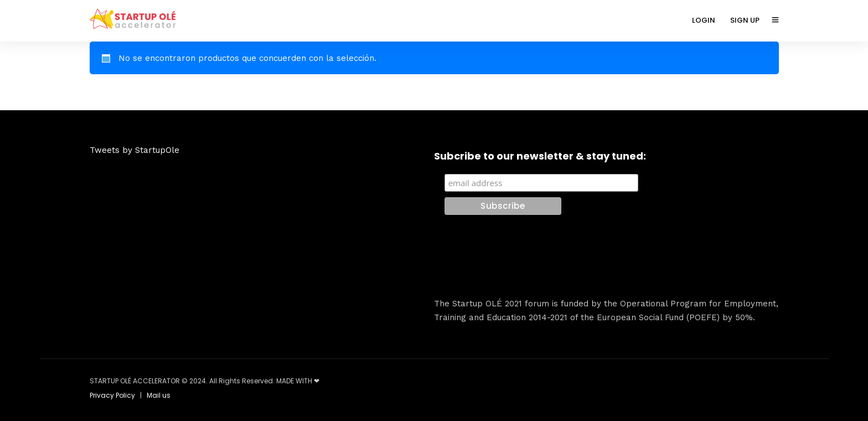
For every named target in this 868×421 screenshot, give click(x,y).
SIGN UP (745, 20)
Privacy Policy (112, 395)
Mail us (159, 395)
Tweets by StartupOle (135, 150)
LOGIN (704, 20)
